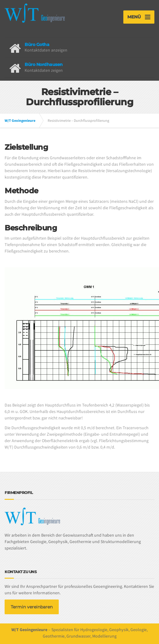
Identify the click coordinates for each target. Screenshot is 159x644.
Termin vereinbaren (32, 607)
